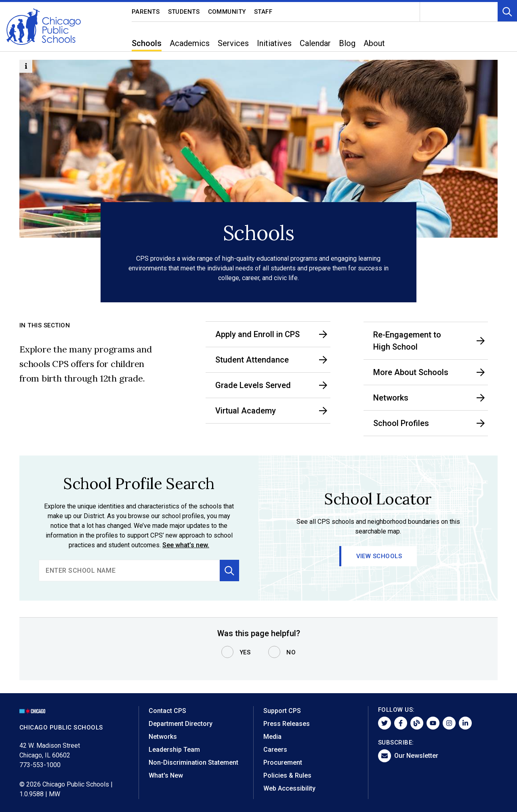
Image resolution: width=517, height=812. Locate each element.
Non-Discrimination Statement (193, 762)
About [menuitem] (374, 43)
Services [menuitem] (233, 43)
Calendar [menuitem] (315, 43)
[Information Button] (26, 66)
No (291, 652)
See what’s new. (186, 545)
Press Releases (287, 724)
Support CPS (282, 711)
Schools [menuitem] (147, 43)
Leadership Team (174, 750)
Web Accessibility (289, 788)
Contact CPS (167, 711)
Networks (163, 737)
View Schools (379, 556)
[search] (129, 571)
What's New (166, 775)
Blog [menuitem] (347, 43)
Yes (245, 652)
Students (184, 12)
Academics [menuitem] (190, 43)
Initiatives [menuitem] (274, 43)
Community (227, 12)
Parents (146, 12)
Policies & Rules (287, 775)
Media (272, 737)
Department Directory (181, 724)
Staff (263, 12)
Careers (275, 750)
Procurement (283, 762)
